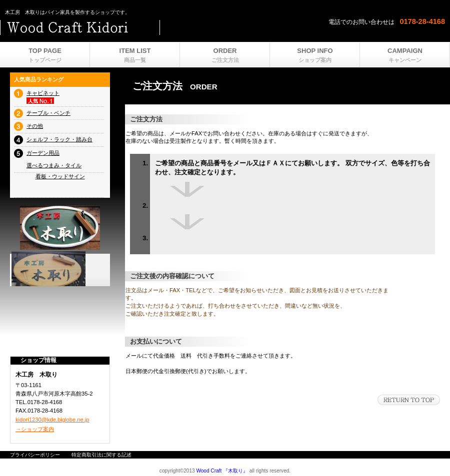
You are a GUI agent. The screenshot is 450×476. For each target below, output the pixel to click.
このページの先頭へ (409, 400)
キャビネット (43, 93)
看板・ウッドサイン (60, 176)
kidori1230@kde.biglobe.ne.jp (52, 420)
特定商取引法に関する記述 (101, 455)
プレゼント (60, 269)
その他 (35, 126)
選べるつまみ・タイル (54, 165)
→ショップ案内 (35, 429)
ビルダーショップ (125, 27)
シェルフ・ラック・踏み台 (59, 139)
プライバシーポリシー (35, 455)
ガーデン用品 (43, 153)
